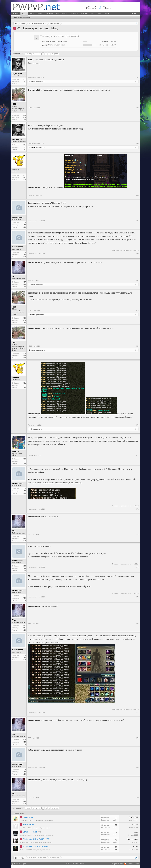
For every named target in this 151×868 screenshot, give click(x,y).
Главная (16, 14)
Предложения (49, 820)
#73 (137, 535)
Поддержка (49, 14)
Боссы (93, 14)
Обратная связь (118, 864)
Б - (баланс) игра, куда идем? (36, 846)
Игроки (32, 14)
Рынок (64, 14)
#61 (137, 78)
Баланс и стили (30, 832)
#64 (137, 195)
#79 (137, 768)
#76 (137, 624)
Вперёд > (55, 54)
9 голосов (104, 41)
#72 (137, 509)
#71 (137, 455)
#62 (137, 108)
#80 (137, 798)
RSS (125, 864)
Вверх (137, 864)
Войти (135, 14)
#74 (137, 567)
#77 (137, 712)
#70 (137, 425)
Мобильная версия (19, 864)
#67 (137, 280)
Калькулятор (74, 14)
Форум (24, 14)
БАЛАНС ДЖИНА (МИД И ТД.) (36, 839)
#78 (137, 738)
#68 (137, 311)
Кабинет (106, 14)
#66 (137, 253)
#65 (137, 221)
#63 (137, 143)
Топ (99, 14)
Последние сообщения (22, 17)
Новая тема (28, 817)
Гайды (40, 14)
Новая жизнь (29, 825)
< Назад (28, 54)
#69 (137, 346)
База (57, 14)
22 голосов (104, 45)
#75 (137, 597)
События (84, 14)
